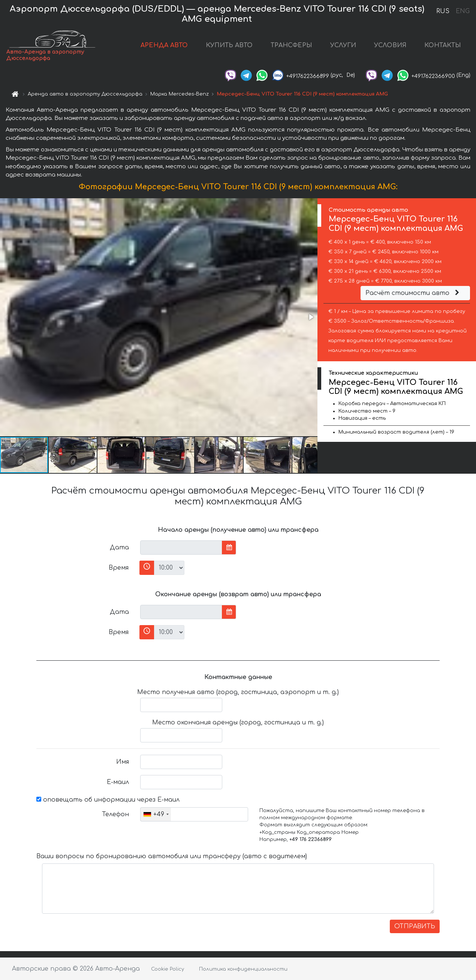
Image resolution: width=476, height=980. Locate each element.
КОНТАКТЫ (443, 45)
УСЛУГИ (343, 45)
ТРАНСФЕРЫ (291, 45)
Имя (123, 762)
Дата (119, 548)
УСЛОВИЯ (390, 45)
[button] (311, 317)
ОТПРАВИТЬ (415, 926)
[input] (181, 548)
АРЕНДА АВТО (164, 45)
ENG (463, 11)
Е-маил (118, 782)
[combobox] (156, 814)
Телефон (115, 814)
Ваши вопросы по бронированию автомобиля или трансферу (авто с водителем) (172, 856)
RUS (443, 11)
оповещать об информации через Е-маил (108, 800)
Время (119, 568)
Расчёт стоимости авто (413, 293)
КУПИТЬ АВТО (229, 45)
